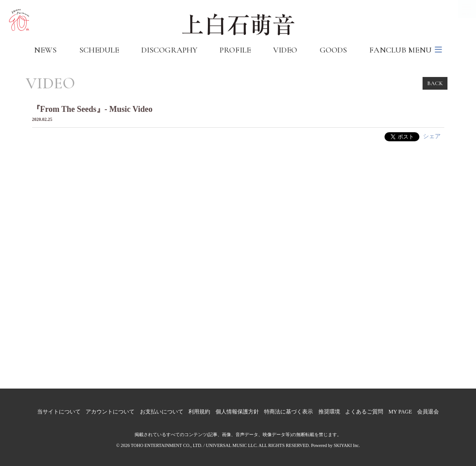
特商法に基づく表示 (288, 412)
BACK (435, 83)
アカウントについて (110, 412)
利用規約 (199, 412)
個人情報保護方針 (237, 412)
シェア (432, 136)
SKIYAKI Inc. (347, 445)
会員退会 (428, 412)
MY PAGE (400, 412)
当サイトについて (59, 412)
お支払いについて (162, 412)
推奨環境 (329, 412)
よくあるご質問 (364, 412)
